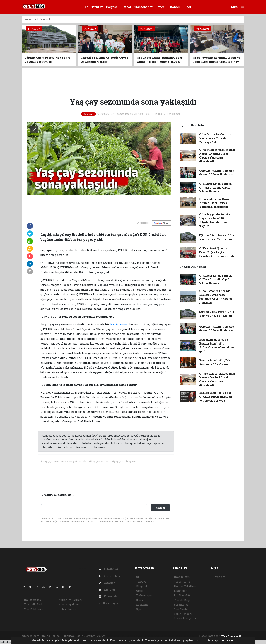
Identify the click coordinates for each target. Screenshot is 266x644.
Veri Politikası (34, 609)
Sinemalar (181, 605)
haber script (187, 636)
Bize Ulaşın (108, 603)
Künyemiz (108, 596)
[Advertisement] (133, 82)
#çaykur (131, 461)
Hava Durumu (183, 577)
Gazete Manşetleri (186, 618)
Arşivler (107, 590)
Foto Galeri (108, 569)
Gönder (160, 508)
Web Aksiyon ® (231, 636)
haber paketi (134, 636)
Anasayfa (31, 19)
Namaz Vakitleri (185, 586)
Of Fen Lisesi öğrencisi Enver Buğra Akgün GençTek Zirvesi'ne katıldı (217, 252)
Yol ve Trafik (182, 582)
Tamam (228, 640)
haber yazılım (169, 636)
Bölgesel (112, 7)
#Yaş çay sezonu (99, 461)
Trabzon (97, 7)
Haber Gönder (67, 609)
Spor (188, 7)
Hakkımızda (32, 600)
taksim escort (119, 324)
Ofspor (126, 7)
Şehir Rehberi (183, 614)
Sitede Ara (219, 577)
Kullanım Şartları (70, 600)
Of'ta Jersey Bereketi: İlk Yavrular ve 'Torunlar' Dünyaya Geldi (215, 138)
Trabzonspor (143, 7)
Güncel (160, 7)
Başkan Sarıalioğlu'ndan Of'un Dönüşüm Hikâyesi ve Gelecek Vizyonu (216, 397)
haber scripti (151, 636)
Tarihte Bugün (183, 600)
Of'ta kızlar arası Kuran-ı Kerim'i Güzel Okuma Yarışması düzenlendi (216, 203)
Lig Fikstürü (182, 595)
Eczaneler (180, 591)
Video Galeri (109, 576)
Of (87, 7)
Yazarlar (107, 583)
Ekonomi (175, 7)
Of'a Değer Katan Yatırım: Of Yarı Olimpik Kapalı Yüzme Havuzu (216, 188)
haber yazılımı (116, 636)
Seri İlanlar (181, 609)
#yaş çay (117, 461)
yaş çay (57, 255)
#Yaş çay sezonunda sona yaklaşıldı (64, 461)
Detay (213, 640)
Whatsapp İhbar (69, 604)
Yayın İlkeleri (33, 604)
